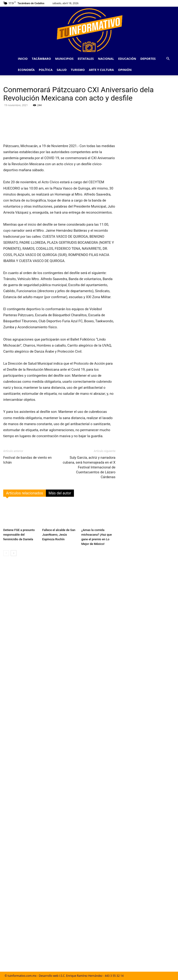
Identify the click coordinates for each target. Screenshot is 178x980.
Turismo (78, 70)
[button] (168, 59)
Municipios (64, 59)
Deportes (148, 59)
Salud (62, 70)
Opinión (125, 70)
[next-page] (14, 553)
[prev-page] (6, 553)
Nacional (106, 59)
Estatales (86, 59)
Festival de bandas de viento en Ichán (27, 460)
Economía (26, 70)
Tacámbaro (41, 59)
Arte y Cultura (102, 70)
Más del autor (60, 493)
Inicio (23, 59)
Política (46, 70)
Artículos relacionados (25, 493)
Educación (127, 59)
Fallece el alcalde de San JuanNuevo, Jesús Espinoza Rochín (59, 535)
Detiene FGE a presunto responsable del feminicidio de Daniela (19, 535)
